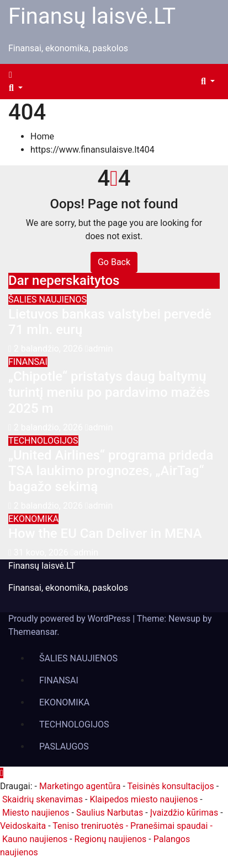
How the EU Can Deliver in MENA (105, 533)
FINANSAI (28, 362)
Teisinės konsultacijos (170, 786)
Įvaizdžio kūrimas (184, 813)
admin (99, 349)
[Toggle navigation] (22, 78)
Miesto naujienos (36, 813)
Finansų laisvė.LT (92, 16)
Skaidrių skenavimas (43, 799)
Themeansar (33, 632)
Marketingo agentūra (80, 786)
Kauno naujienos (35, 839)
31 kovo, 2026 (42, 552)
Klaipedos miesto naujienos (144, 799)
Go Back (114, 262)
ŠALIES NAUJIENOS (47, 300)
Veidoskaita (23, 826)
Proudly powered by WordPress (70, 619)
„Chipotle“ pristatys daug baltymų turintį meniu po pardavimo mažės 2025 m (109, 392)
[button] (16, 88)
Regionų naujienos (111, 839)
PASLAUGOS (64, 746)
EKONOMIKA (33, 519)
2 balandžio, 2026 (49, 349)
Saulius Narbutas (110, 813)
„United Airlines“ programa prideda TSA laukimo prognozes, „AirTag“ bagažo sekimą (111, 471)
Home (42, 136)
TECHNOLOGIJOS (43, 441)
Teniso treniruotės (88, 826)
